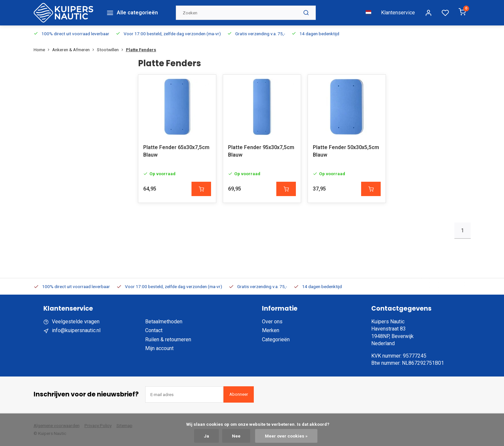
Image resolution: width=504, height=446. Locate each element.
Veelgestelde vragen (76, 321)
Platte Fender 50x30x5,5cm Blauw (346, 151)
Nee (236, 436)
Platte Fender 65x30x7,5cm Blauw (176, 151)
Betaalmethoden (164, 321)
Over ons (272, 321)
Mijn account (159, 348)
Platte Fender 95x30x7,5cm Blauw (261, 151)
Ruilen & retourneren (168, 339)
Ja (206, 436)
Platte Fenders (141, 48)
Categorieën (276, 339)
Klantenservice (398, 12)
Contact (154, 330)
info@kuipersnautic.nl (76, 330)
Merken (271, 330)
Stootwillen (111, 48)
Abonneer (239, 394)
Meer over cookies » (286, 436)
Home (43, 48)
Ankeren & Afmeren (75, 48)
